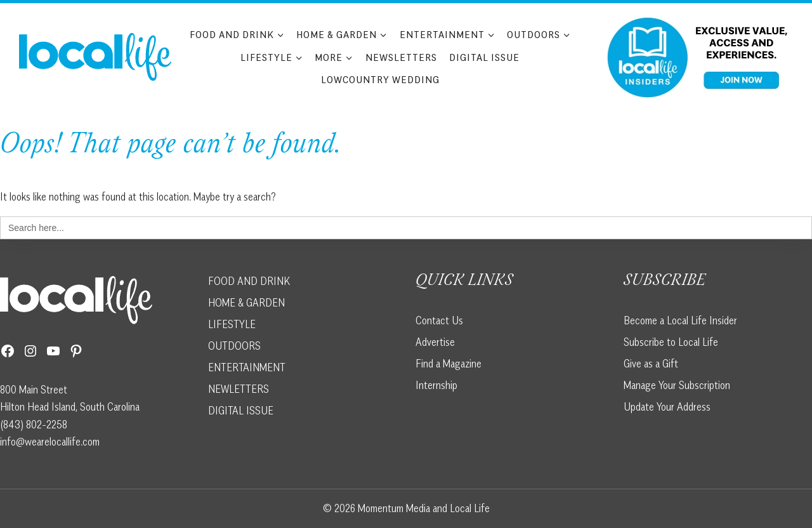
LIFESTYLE (232, 324)
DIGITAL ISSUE (241, 411)
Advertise (435, 342)
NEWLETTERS (239, 389)
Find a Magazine (449, 364)
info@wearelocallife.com (50, 442)
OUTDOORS (234, 346)
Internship (436, 385)
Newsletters (401, 57)
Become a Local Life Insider (680, 320)
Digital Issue (484, 57)
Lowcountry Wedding (380, 79)
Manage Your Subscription (677, 385)
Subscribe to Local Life (671, 342)
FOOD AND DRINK (249, 281)
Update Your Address (667, 407)
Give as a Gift (651, 364)
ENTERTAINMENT (247, 367)
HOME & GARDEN (246, 303)
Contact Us (439, 320)
